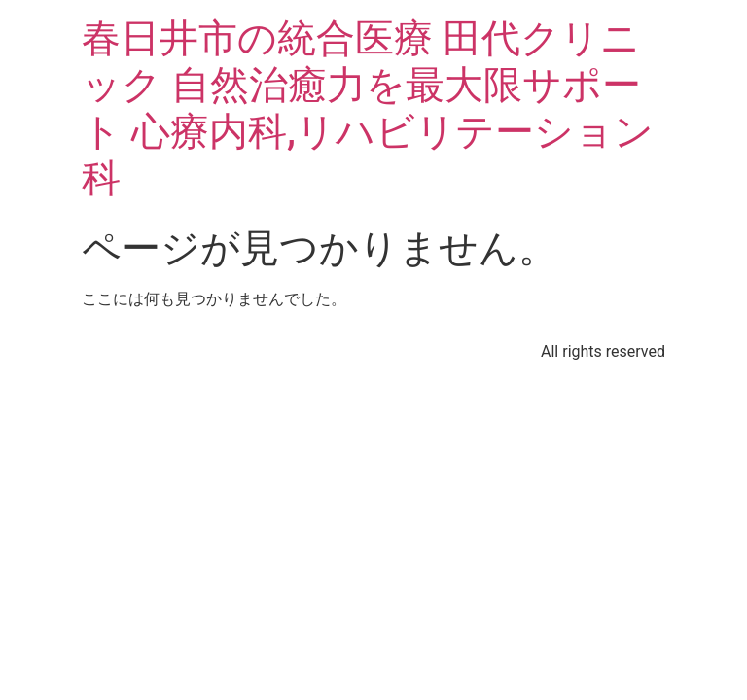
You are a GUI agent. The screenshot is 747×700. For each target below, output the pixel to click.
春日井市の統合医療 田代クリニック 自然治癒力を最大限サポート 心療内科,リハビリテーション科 (368, 108)
